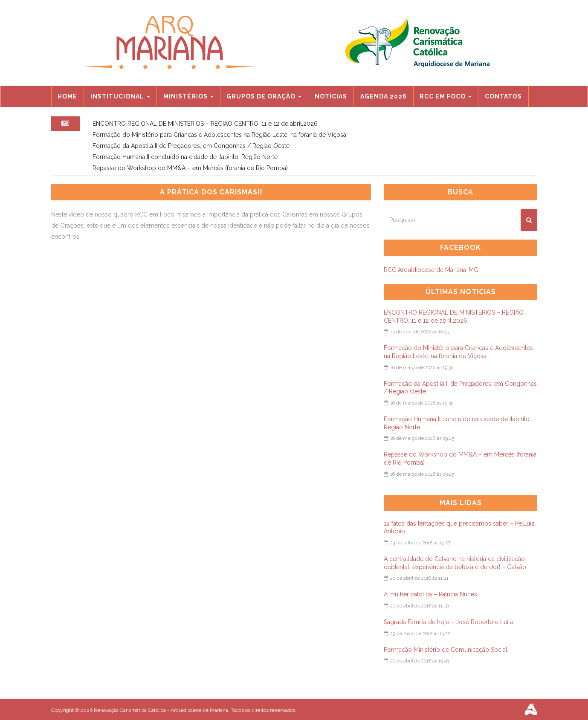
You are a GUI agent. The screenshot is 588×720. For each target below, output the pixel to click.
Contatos (503, 96)
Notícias (331, 96)
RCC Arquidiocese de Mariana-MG (431, 270)
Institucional (120, 96)
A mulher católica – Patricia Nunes (430, 594)
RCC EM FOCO (446, 96)
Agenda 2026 (384, 96)
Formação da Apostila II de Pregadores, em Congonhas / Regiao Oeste (191, 146)
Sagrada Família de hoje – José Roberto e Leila (448, 622)
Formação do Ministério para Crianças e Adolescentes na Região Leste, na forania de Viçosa (219, 135)
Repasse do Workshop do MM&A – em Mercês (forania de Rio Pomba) (190, 168)
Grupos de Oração (264, 96)
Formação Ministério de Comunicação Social (446, 650)
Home (67, 96)
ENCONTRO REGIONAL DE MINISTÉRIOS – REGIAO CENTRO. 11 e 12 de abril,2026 (205, 124)
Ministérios (188, 96)
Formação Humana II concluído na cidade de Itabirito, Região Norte (185, 157)
